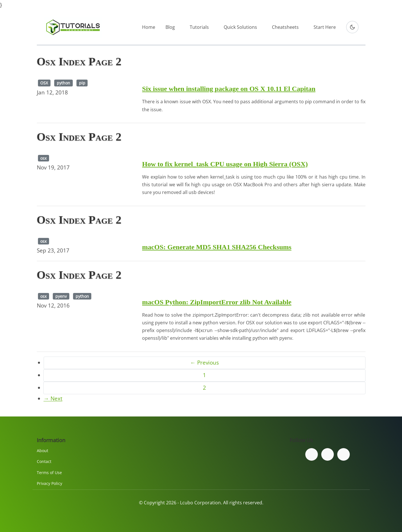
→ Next (53, 399)
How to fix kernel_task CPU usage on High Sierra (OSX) (225, 164)
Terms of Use (49, 473)
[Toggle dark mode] (352, 27)
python (63, 83)
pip (82, 83)
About (43, 451)
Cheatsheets (285, 27)
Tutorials (199, 27)
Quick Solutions (240, 27)
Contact (44, 461)
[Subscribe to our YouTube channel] (344, 454)
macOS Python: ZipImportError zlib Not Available (217, 302)
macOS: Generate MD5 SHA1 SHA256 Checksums (217, 247)
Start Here (325, 27)
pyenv (61, 296)
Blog (170, 27)
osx (43, 158)
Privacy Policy (50, 483)
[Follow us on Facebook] (312, 454)
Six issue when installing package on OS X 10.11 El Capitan (229, 89)
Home (149, 27)
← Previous (205, 363)
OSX (44, 83)
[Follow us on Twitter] (328, 454)
